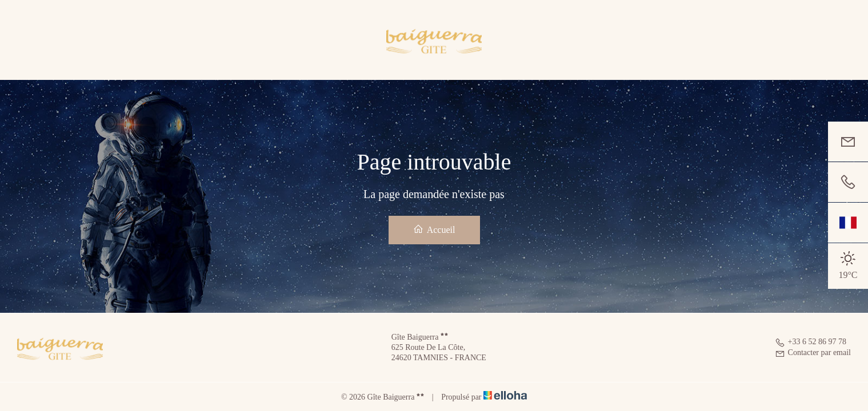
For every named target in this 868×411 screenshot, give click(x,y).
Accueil (434, 229)
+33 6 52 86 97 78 (811, 342)
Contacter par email (813, 352)
